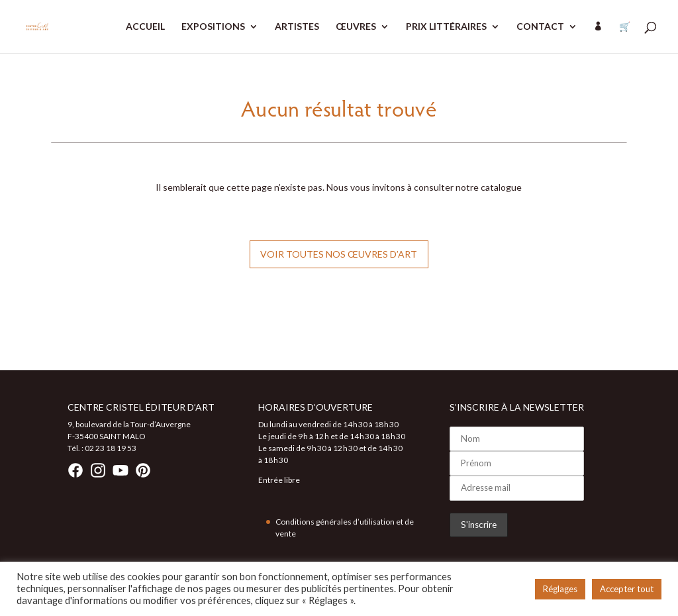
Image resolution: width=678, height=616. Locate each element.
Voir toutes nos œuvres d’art (339, 254)
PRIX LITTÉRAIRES (446, 27)
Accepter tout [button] (627, 589)
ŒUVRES (356, 27)
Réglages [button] (560, 589)
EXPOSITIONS (213, 27)
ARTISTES (297, 27)
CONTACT (540, 27)
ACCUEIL (145, 27)
